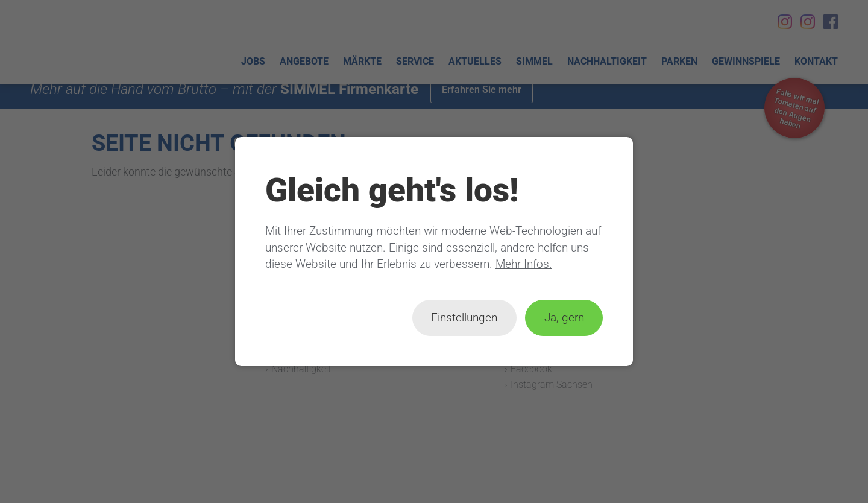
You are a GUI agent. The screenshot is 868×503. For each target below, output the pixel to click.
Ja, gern (564, 318)
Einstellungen (464, 318)
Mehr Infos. (524, 264)
